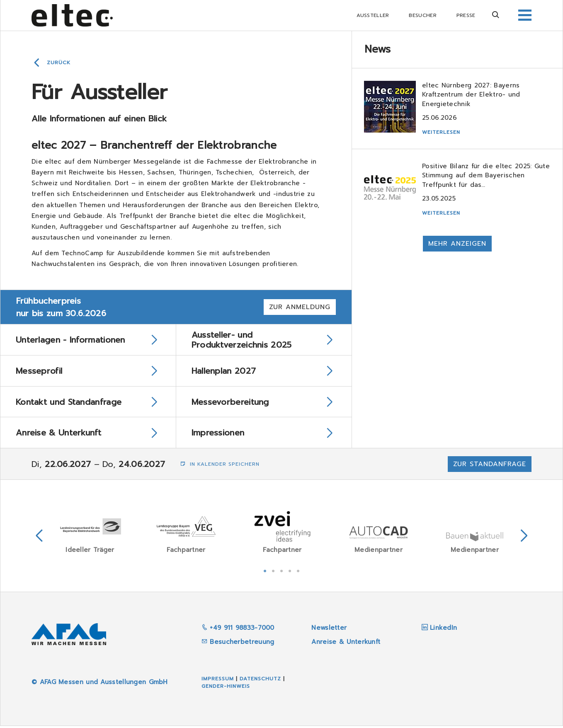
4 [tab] (290, 572)
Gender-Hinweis (226, 688)
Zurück (59, 63)
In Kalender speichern (220, 466)
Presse (466, 15)
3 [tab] (281, 572)
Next (524, 538)
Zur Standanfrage (490, 466)
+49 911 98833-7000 (238, 630)
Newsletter (329, 630)
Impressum (218, 681)
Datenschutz (260, 681)
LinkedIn (443, 630)
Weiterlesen (442, 132)
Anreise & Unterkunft (346, 644)
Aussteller (373, 15)
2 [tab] (273, 572)
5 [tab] (298, 572)
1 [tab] (265, 572)
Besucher (422, 15)
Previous (39, 538)
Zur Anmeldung (300, 307)
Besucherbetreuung (238, 644)
